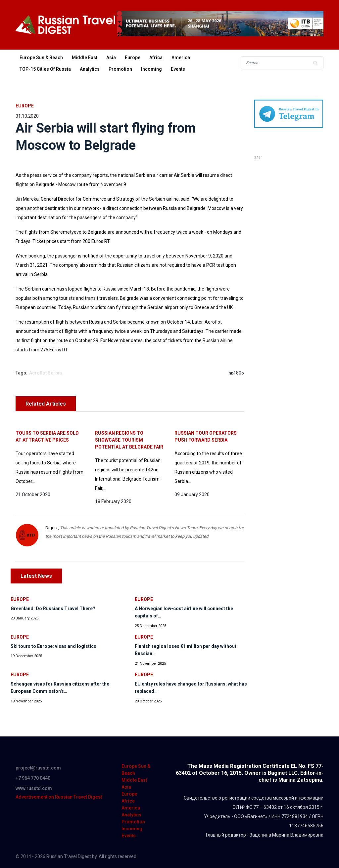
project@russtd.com (38, 768)
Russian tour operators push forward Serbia (206, 436)
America (181, 58)
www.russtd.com (34, 788)
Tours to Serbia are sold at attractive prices (47, 436)
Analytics (90, 69)
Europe (133, 58)
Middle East (85, 58)
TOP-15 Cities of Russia (45, 69)
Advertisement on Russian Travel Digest (59, 797)
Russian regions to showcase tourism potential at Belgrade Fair (129, 440)
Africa (156, 58)
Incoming (151, 69)
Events (178, 69)
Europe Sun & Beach (41, 58)
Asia (111, 58)
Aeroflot (38, 373)
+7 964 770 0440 (33, 778)
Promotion (120, 69)
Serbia (55, 373)
